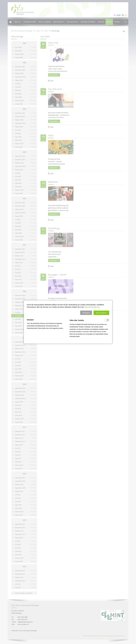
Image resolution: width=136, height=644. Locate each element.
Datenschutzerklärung (92, 307)
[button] (86, 313)
